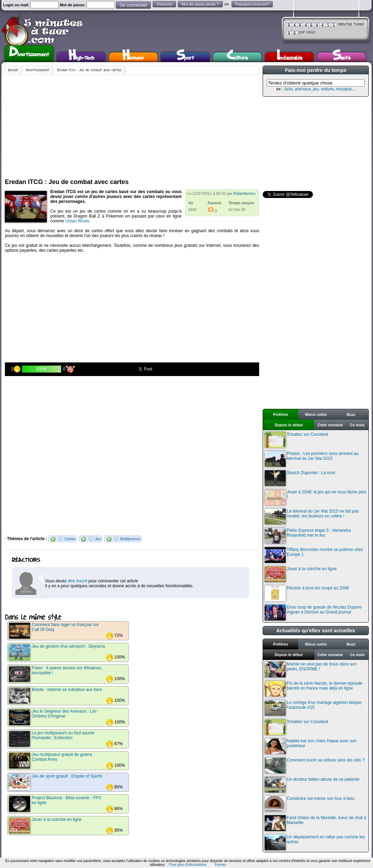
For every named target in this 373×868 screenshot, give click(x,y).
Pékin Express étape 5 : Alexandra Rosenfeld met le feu (308, 536)
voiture (327, 89)
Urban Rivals (77, 221)
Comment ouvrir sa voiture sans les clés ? (315, 766)
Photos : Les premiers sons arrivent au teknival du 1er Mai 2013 (312, 459)
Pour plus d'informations (188, 865)
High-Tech (81, 57)
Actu (288, 89)
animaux (303, 89)
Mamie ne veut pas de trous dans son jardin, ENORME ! (311, 670)
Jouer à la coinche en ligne (301, 574)
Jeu (98, 539)
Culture (237, 57)
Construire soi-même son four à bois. (310, 804)
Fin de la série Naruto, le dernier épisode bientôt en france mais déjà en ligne (314, 689)
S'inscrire (164, 4)
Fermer (220, 865)
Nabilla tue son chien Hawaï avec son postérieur (311, 746)
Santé (342, 57)
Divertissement (29, 53)
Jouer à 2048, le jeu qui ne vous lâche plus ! (316, 497)
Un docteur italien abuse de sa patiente (312, 785)
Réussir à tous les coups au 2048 (307, 593)
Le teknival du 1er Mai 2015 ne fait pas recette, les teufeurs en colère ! (312, 517)
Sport (185, 57)
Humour (133, 57)
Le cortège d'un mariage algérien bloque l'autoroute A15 (313, 708)
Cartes (70, 539)
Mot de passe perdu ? (200, 4)
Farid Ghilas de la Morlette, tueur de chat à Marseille (315, 823)
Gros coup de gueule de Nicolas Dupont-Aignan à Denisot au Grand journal (314, 613)
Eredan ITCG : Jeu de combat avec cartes (89, 70)
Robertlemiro (244, 193)
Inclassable (290, 57)
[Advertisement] (101, 124)
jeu (316, 89)
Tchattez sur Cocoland (297, 440)
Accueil (13, 70)
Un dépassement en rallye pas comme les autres (315, 842)
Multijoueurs (130, 539)
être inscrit (77, 581)
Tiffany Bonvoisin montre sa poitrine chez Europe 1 (314, 555)
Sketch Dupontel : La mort (300, 478)
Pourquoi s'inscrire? (252, 4)
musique (343, 89)
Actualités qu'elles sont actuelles (316, 631)
